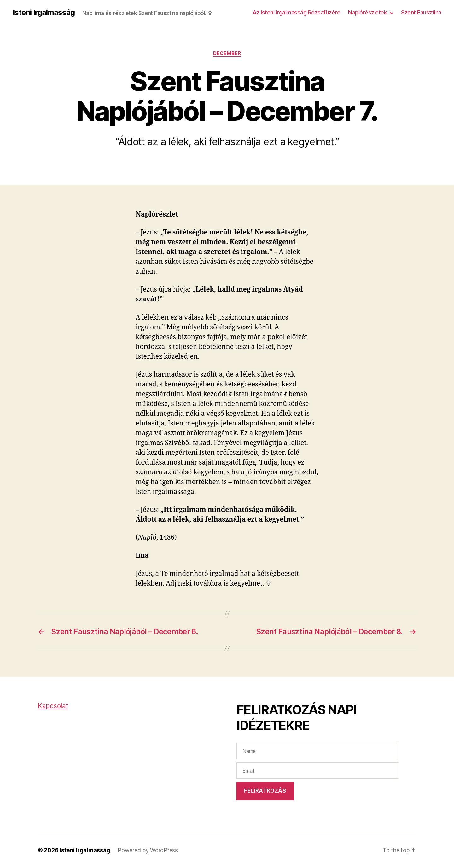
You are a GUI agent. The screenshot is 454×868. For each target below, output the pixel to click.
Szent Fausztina (421, 12)
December (227, 53)
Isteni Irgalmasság (44, 13)
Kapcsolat (53, 706)
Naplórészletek (367, 12)
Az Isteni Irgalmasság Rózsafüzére (297, 12)
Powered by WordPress (148, 850)
